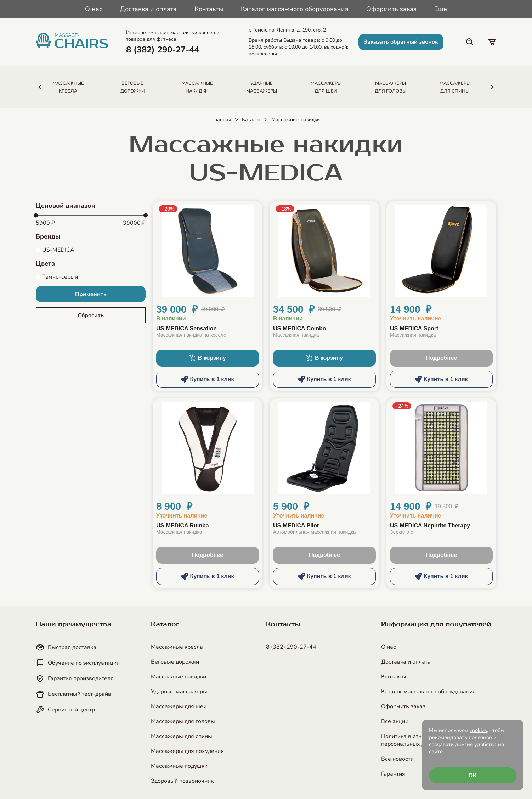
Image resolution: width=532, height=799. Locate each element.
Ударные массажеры (179, 692)
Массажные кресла (177, 647)
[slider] (36, 216)
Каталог (251, 120)
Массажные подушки (179, 766)
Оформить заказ (391, 9)
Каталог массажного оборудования (295, 9)
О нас (94, 9)
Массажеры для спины (182, 736)
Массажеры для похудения (187, 751)
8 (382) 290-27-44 (291, 647)
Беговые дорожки (175, 662)
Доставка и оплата (148, 9)
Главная (222, 120)
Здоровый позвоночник (182, 781)
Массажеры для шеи (179, 706)
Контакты (209, 9)
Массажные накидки (296, 120)
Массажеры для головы (183, 721)
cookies (478, 730)
